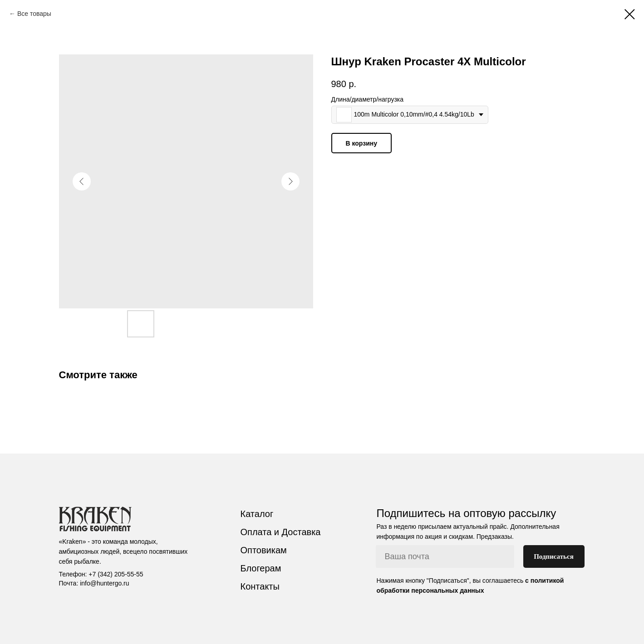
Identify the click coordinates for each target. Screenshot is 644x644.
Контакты (260, 586)
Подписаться (554, 556)
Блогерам (261, 568)
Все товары (34, 14)
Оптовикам (264, 550)
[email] (445, 556)
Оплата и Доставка (281, 532)
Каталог (257, 514)
